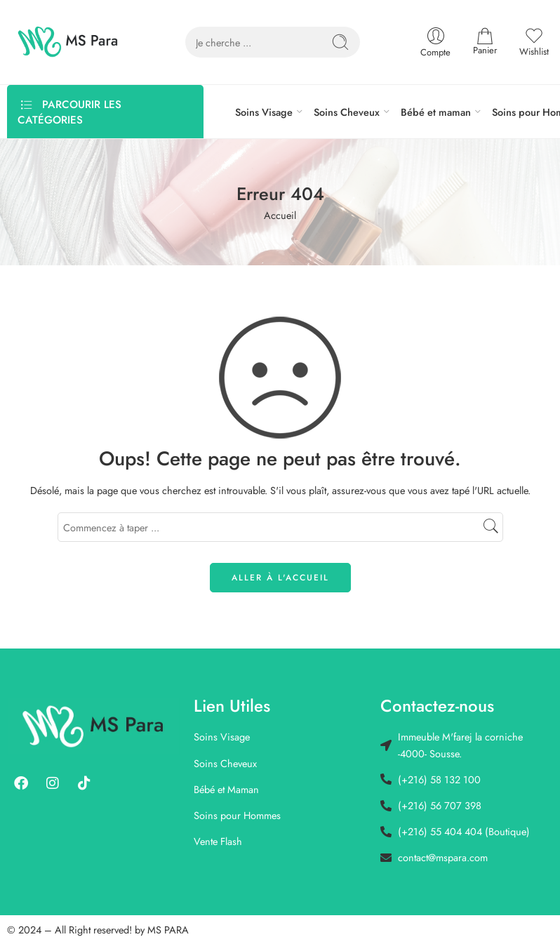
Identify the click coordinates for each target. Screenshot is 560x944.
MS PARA (168, 930)
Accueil (280, 215)
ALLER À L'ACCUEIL (280, 578)
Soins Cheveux (347, 112)
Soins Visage (264, 112)
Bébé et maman (436, 112)
